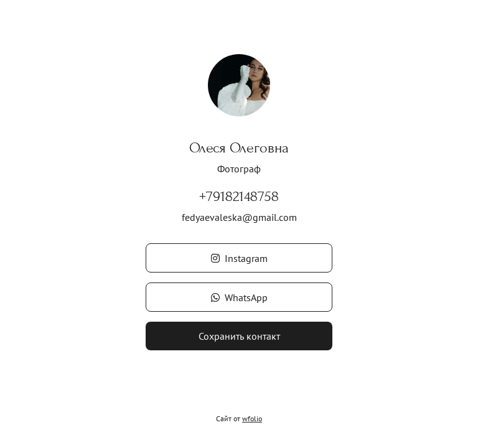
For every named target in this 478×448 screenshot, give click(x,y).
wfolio (252, 418)
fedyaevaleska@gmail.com (239, 217)
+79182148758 (239, 196)
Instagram (239, 258)
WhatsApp (239, 297)
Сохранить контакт (239, 336)
